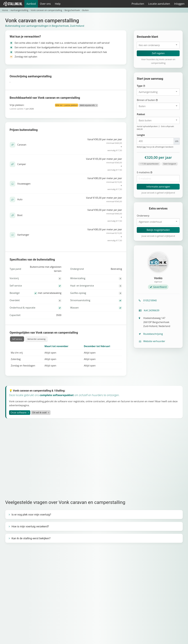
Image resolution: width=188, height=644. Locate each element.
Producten (138, 4)
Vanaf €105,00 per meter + (86, 164)
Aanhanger (23, 235)
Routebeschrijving (151, 334)
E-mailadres (150, 173)
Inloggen (179, 4)
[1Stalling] (13, 4)
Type (146, 86)
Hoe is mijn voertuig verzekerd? (30, 526)
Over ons (45, 4)
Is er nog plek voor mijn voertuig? (31, 515)
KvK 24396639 (149, 310)
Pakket (141, 114)
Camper (22, 164)
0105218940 (158, 302)
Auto (20, 199)
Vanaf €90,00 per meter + (86, 145)
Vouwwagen (24, 184)
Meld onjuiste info (87, 105)
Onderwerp (143, 216)
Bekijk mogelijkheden (158, 230)
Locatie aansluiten (159, 4)
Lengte (141, 135)
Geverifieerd (158, 287)
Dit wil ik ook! (40, 413)
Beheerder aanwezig (36, 339)
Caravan (22, 145)
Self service (17, 339)
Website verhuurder (152, 341)
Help (58, 4)
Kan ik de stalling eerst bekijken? (31, 538)
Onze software (19, 413)
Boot (20, 215)
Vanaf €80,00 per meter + (86, 184)
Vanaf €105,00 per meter (86, 200)
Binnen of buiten (153, 100)
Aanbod (31, 4)
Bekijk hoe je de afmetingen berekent (155, 147)
